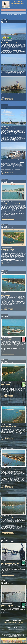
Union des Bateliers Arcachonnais (11, 135)
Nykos (6, 166)
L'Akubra (6, 169)
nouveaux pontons (17, 50)
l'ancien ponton (15, 472)
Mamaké (3, 169)
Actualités (8, 625)
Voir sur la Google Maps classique (8, 100)
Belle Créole (18, 169)
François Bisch (8, 632)
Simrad (24, 168)
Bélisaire (14, 253)
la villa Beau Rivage (11, 477)
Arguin (21, 166)
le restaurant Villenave (19, 478)
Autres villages (9, 626)
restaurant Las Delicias (7, 138)
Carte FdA (13, 625)
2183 (5, 539)
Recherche (15, 627)
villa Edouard (21, 303)
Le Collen (7, 263)
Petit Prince (17, 166)
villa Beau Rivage (14, 207)
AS (6, 485)
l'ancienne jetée (12, 482)
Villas (14, 626)
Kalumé (23, 167)
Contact (20, 627)
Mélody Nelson (20, 168)
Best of (24, 626)
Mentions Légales (21, 635)
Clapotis (3, 166)
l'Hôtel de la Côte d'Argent (9, 259)
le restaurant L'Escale (11, 476)
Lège (8, 349)
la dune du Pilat (19, 163)
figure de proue (14, 168)
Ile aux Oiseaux (13, 167)
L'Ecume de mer (7, 167)
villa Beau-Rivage (8, 45)
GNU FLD (7, 635)
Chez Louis (21, 476)
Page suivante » (17, 620)
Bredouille (4, 349)
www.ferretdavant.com (21, 634)
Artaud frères (8, 217)
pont (13, 166)
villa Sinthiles (13, 389)
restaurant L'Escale (7, 206)
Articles (18, 625)
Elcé (6, 531)
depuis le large (11, 133)
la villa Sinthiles (5, 254)
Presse (22, 625)
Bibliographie (8, 627)
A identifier (19, 626)
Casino (18, 167)
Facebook (17, 637)
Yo (6, 97)
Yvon (6, 307)
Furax (9, 169)
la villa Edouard (21, 253)
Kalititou (3, 168)
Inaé (20, 167)
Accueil (3, 625)
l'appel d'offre (6, 50)
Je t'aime (6, 168)
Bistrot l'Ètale (14, 258)
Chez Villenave (14, 433)
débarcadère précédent (7, 568)
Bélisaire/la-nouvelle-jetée (7, 40)
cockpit (10, 166)
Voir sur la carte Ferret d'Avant (7, 98)
